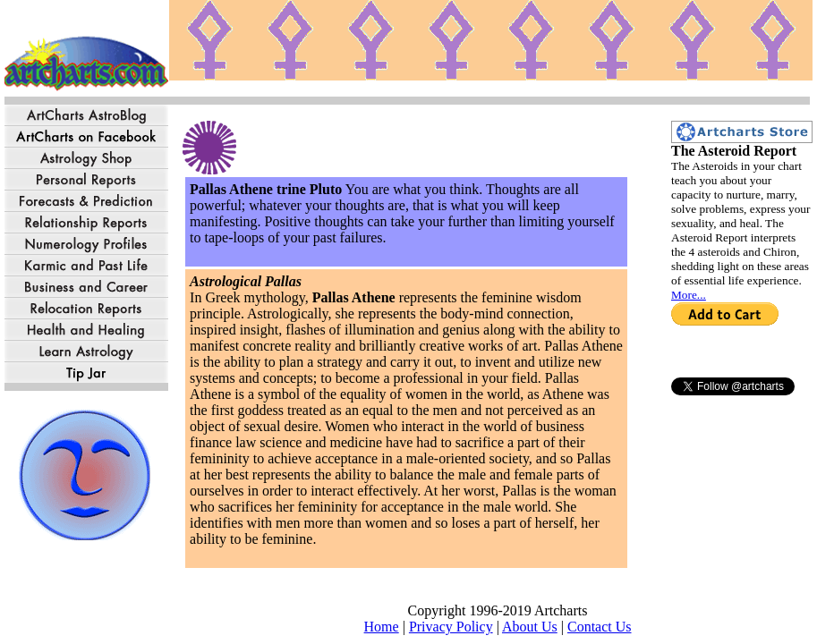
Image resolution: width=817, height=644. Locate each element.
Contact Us (600, 627)
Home (382, 627)
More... (689, 295)
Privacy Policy (451, 627)
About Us (530, 627)
